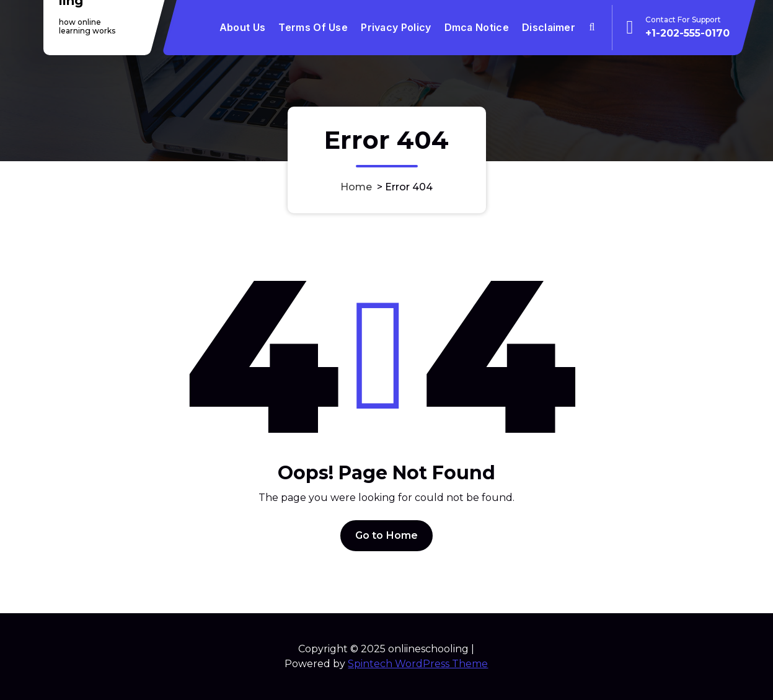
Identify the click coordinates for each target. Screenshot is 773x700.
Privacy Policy (396, 27)
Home (356, 187)
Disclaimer (549, 27)
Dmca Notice (477, 27)
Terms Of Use (313, 27)
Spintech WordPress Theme (418, 664)
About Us (242, 27)
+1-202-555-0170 (687, 33)
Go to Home (387, 535)
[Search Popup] (592, 28)
